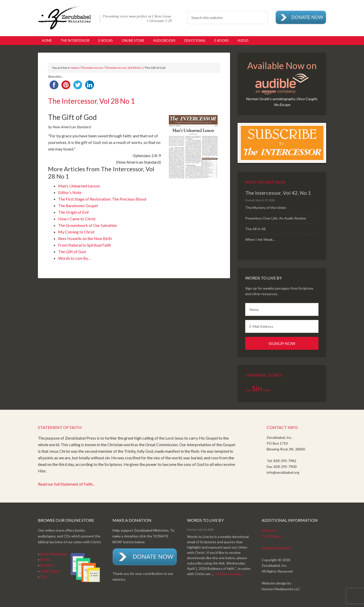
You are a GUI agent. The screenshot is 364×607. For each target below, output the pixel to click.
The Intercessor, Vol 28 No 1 (124, 68)
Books (45, 559)
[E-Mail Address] (282, 326)
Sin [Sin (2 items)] (257, 388)
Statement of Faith (60, 427)
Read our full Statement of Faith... (66, 484)
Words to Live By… (75, 258)
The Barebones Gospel (78, 205)
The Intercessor (92, 68)
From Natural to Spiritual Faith (85, 245)
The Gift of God (72, 252)
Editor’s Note (70, 192)
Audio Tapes (50, 571)
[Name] (282, 309)
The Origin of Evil (73, 212)
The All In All (255, 229)
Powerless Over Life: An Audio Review (276, 218)
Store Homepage (54, 554)
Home (75, 68)
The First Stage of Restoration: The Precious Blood (102, 199)
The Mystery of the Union (266, 208)
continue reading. (228, 574)
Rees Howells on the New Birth (85, 238)
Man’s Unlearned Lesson (79, 186)
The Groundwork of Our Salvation (87, 225)
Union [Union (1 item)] (267, 390)
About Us (269, 530)
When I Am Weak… (260, 239)
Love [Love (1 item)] (248, 390)
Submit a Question (276, 548)
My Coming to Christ (76, 232)
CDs (44, 577)
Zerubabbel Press (105, 18)
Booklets (47, 565)
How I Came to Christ (77, 219)
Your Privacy (271, 536)
